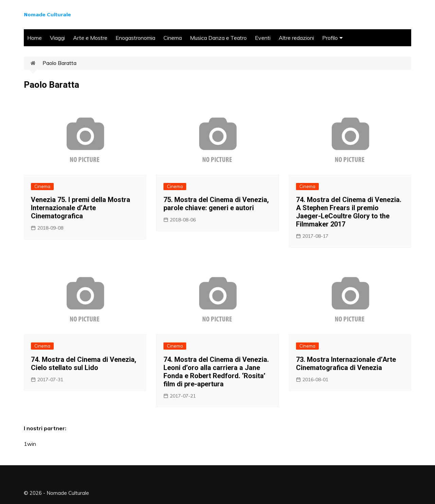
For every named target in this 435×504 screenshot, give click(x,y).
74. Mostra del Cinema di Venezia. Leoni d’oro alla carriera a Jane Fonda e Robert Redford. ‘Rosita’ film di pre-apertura (216, 372)
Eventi (263, 38)
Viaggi (57, 38)
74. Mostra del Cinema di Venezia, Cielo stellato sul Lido (84, 364)
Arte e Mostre (90, 38)
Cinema (173, 38)
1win (30, 444)
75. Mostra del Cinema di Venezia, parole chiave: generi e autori (216, 204)
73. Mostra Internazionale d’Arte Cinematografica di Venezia (346, 364)
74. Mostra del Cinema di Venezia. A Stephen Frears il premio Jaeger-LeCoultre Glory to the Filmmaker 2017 (349, 212)
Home (34, 38)
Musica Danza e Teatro (218, 38)
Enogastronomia (135, 38)
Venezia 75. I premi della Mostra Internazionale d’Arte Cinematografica (81, 208)
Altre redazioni (296, 38)
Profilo (330, 38)
